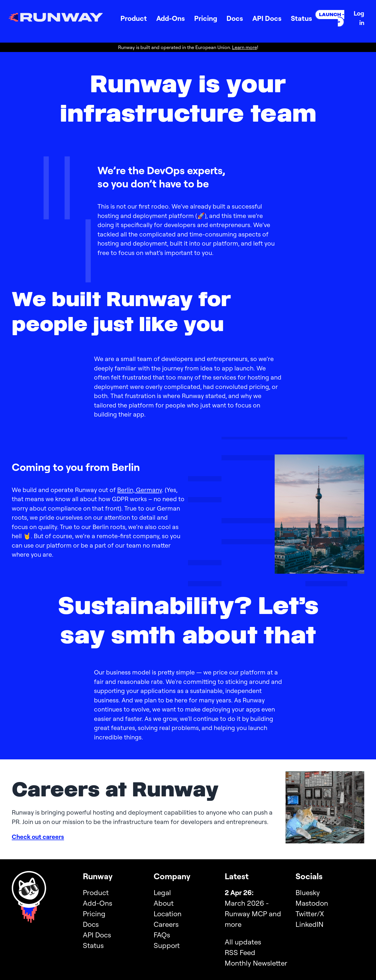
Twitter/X (310, 914)
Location (168, 914)
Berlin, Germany (140, 490)
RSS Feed (240, 952)
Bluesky (308, 892)
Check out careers (38, 837)
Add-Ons (171, 18)
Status (301, 18)
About (164, 903)
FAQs (162, 935)
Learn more (245, 47)
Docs (235, 18)
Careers (166, 924)
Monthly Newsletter (256, 963)
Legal (162, 892)
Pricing (206, 18)
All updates (243, 942)
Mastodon (312, 903)
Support (167, 945)
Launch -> (332, 18)
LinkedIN (309, 924)
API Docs (267, 18)
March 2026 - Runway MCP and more (253, 914)
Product (134, 18)
